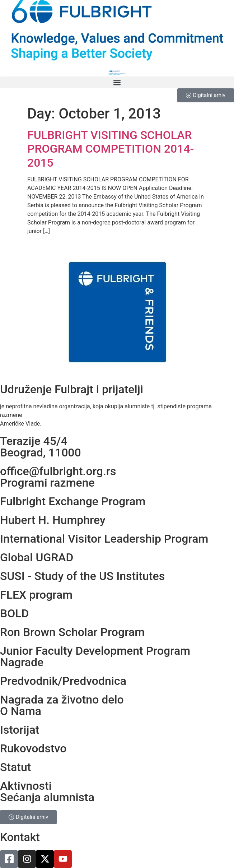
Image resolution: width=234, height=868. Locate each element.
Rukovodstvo (33, 748)
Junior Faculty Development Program (95, 651)
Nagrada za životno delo (62, 700)
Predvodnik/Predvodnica (63, 681)
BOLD (14, 613)
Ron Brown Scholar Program (72, 632)
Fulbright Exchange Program (73, 501)
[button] (117, 82)
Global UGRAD (37, 557)
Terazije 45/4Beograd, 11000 (41, 447)
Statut (15, 767)
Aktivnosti (26, 786)
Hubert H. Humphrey (53, 520)
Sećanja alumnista (47, 797)
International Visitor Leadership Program (104, 539)
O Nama (21, 711)
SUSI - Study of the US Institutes (82, 576)
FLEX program (36, 595)
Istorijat (20, 730)
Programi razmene (47, 483)
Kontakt (20, 837)
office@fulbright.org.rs (58, 471)
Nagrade (22, 662)
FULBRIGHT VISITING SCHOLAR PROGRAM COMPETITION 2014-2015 (111, 149)
